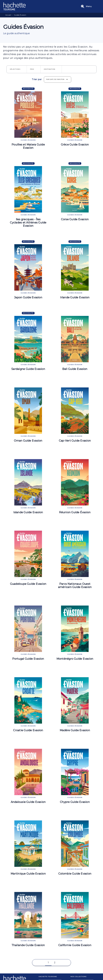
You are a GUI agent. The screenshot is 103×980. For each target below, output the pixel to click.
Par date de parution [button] (55, 79)
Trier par (37, 79)
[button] (17, 69)
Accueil (8, 15)
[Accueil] (14, 6)
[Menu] (90, 6)
